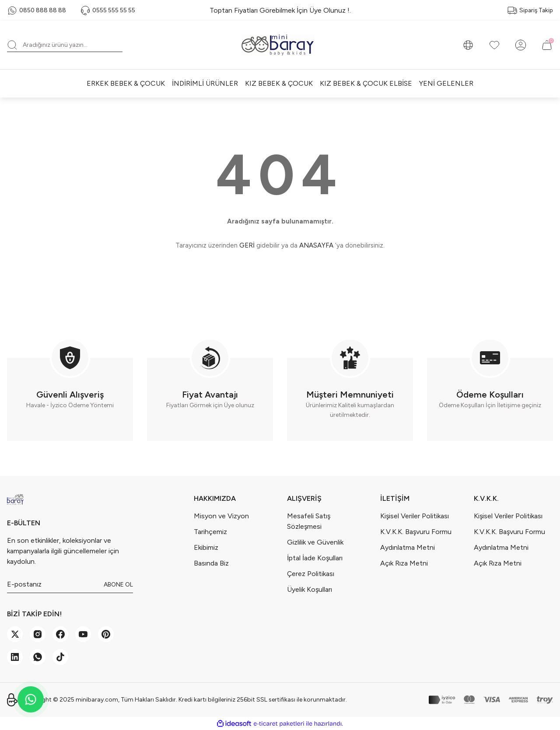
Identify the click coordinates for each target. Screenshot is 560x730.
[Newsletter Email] (70, 584)
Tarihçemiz (210, 532)
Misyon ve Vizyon (221, 516)
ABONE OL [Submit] (118, 585)
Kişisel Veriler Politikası (415, 516)
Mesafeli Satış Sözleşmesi (309, 521)
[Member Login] (521, 45)
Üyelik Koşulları (310, 589)
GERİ (247, 245)
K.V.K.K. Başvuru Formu (416, 532)
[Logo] (280, 45)
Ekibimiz (206, 547)
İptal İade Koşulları (315, 558)
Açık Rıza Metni (404, 563)
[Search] (65, 45)
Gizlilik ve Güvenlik (315, 542)
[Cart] (547, 45)
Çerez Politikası (311, 574)
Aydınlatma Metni (408, 547)
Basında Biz (211, 563)
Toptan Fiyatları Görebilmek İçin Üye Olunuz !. (280, 10)
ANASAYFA (316, 245)
